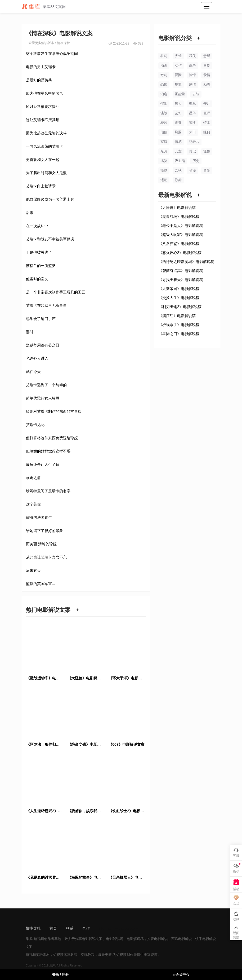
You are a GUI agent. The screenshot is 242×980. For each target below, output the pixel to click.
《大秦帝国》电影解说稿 (179, 289)
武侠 (192, 56)
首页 (53, 928)
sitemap (105, 928)
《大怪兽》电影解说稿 (177, 208)
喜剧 (207, 65)
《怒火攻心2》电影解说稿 (180, 253)
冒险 (178, 75)
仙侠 (164, 132)
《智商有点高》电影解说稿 (181, 271)
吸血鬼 (180, 161)
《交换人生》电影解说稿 (179, 298)
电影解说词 (115, 939)
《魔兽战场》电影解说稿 (179, 217)
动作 (178, 65)
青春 (178, 123)
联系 (70, 928)
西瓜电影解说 (182, 939)
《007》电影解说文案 (126, 744)
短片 (164, 151)
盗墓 (192, 104)
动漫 (192, 170)
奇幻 (164, 75)
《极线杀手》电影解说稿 (179, 325)
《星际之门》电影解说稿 (179, 334)
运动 (164, 180)
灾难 (178, 56)
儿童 (178, 151)
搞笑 (164, 161)
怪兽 (207, 151)
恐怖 (164, 84)
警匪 (192, 123)
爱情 (207, 75)
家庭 (164, 142)
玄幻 (178, 113)
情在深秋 (64, 43)
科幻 (164, 56)
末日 (192, 132)
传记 (192, 151)
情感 (178, 142)
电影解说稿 (135, 939)
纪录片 (194, 142)
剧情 (192, 84)
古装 (196, 94)
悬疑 (207, 56)
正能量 (180, 94)
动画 (164, 65)
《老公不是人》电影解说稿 (181, 226)
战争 (192, 65)
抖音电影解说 (158, 939)
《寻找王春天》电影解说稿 (181, 280)
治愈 (164, 94)
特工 (207, 123)
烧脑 (178, 132)
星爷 (192, 113)
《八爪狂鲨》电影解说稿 (179, 244)
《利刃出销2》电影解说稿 (180, 307)
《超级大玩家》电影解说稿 (181, 235)
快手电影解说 (206, 939)
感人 (178, 104)
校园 (164, 123)
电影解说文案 (92, 939)
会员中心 (181, 975)
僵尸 (207, 113)
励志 (207, 84)
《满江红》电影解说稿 (177, 316)
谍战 (164, 113)
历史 (196, 161)
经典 (207, 132)
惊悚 (192, 75)
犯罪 (178, 84)
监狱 (178, 170)
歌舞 (178, 180)
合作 (86, 928)
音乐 (207, 170)
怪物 (164, 170)
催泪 (164, 104)
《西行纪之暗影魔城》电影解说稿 (186, 262)
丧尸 (207, 104)
